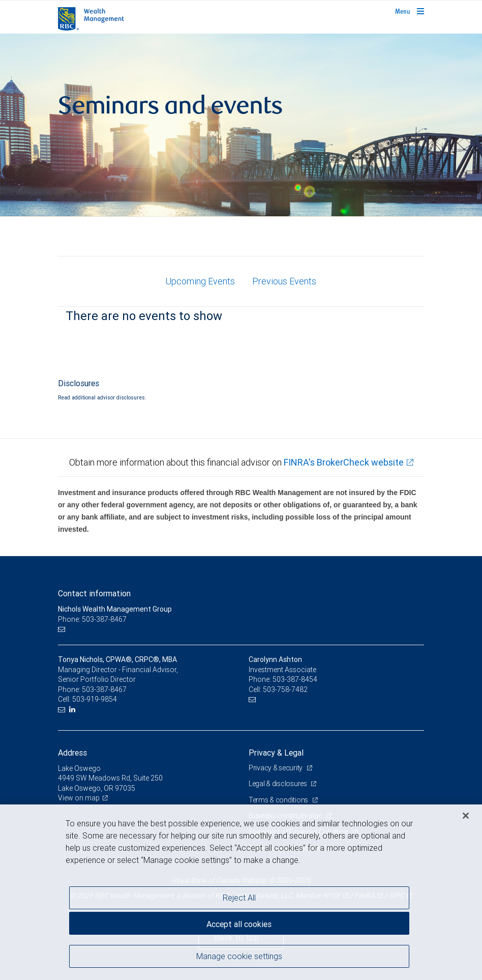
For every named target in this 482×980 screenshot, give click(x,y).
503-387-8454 (295, 679)
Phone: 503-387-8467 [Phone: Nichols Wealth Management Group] (92, 619)
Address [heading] (72, 753)
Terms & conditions (279, 800)
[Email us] (63, 630)
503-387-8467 (104, 689)
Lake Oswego (79, 768)
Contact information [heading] (94, 593)
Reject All (239, 898)
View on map (79, 798)
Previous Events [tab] (284, 281)
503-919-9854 (95, 699)
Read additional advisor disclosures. (102, 397)
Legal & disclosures (278, 784)
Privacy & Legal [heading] (276, 753)
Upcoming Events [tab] (200, 281)
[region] (241, 892)
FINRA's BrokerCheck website (344, 462)
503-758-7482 (285, 689)
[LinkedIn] (73, 710)
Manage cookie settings (239, 956)
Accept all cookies (239, 924)
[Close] (466, 816)
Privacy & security (276, 768)
